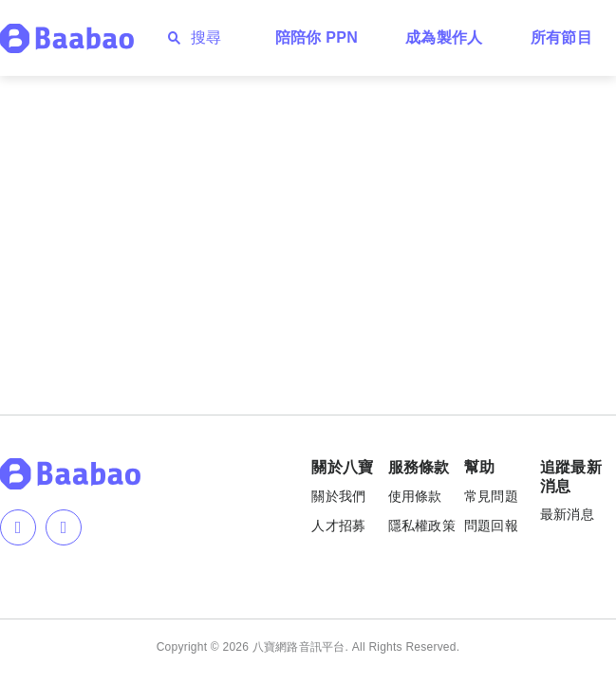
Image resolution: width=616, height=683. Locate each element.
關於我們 (338, 496)
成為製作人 (444, 37)
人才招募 (338, 526)
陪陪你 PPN (317, 37)
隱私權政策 (422, 526)
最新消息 (567, 514)
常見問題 (491, 496)
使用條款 (415, 496)
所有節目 (561, 37)
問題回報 (491, 526)
